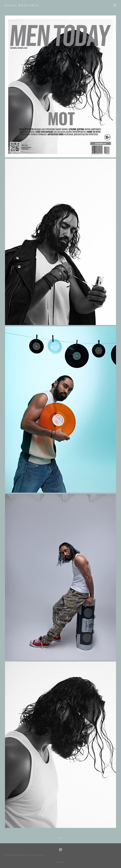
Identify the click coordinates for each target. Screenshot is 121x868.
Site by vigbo (60, 862)
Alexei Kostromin (22, 5)
